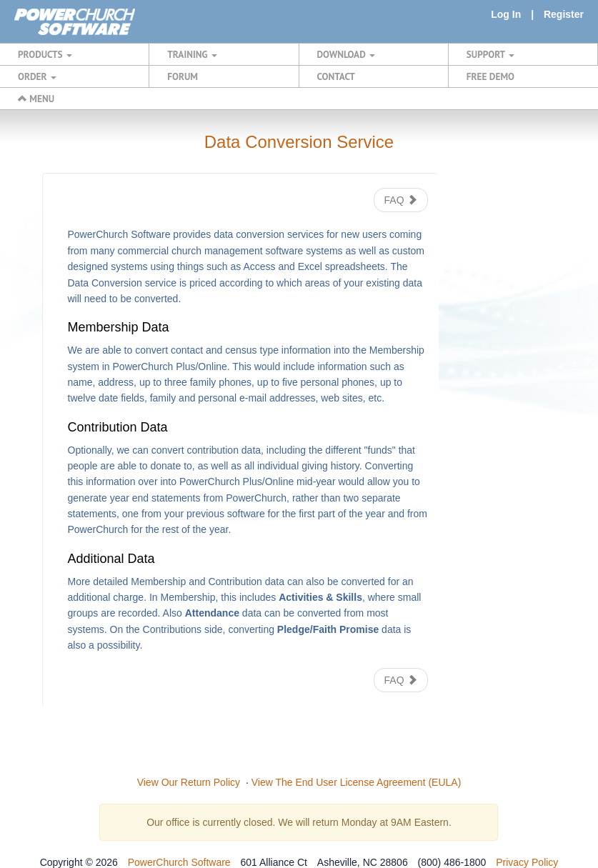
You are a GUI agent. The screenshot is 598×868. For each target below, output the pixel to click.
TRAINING (192, 54)
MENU (36, 99)
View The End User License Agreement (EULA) (357, 782)
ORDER (37, 76)
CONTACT (336, 76)
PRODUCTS (45, 54)
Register (564, 14)
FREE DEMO (490, 76)
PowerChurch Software (179, 862)
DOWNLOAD (346, 54)
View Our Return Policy (189, 782)
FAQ (401, 200)
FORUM (183, 76)
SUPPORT (490, 54)
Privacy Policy (527, 862)
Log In (506, 14)
